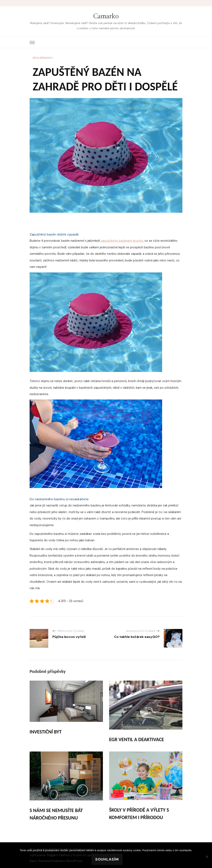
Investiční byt (46, 732)
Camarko (106, 16)
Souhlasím (107, 859)
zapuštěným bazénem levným (122, 241)
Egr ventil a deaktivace (137, 739)
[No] (207, 857)
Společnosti (43, 58)
